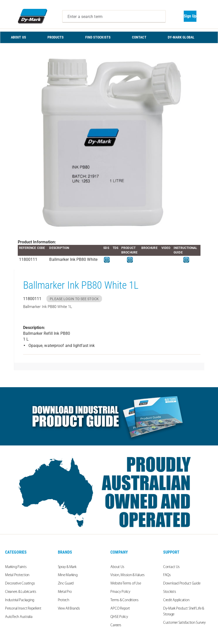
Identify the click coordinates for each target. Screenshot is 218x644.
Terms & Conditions (124, 600)
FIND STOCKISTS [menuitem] (98, 37)
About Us (117, 567)
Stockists (170, 592)
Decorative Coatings (20, 584)
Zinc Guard (66, 584)
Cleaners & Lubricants (21, 592)
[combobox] (114, 16)
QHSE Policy (119, 617)
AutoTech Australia (19, 617)
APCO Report (120, 609)
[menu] (109, 37)
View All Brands (69, 609)
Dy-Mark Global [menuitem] (181, 37)
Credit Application (176, 600)
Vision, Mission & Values (127, 575)
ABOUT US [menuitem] (19, 37)
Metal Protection (17, 575)
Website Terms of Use (126, 584)
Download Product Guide (182, 584)
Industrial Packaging (20, 600)
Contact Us (171, 567)
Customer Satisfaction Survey (185, 623)
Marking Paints (16, 567)
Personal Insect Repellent (23, 609)
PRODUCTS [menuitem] (56, 37)
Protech (64, 600)
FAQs (167, 575)
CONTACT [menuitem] (139, 37)
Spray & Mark (67, 567)
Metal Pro (65, 592)
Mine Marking (68, 575)
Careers (116, 625)
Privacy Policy (120, 592)
